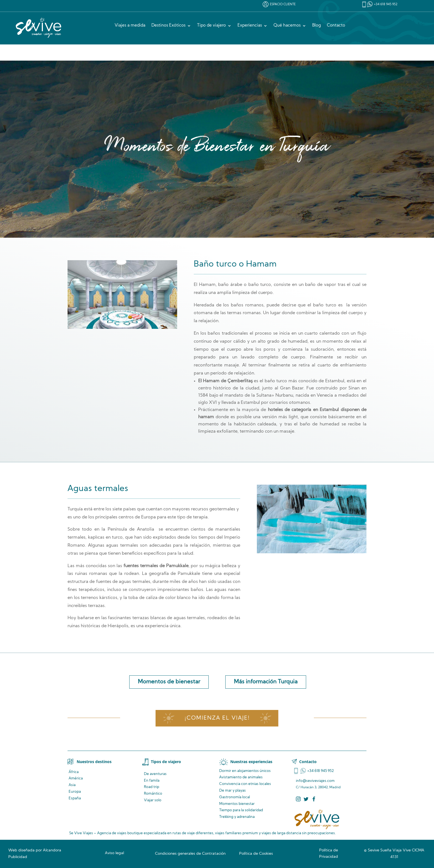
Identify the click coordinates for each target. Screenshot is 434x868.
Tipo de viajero (211, 26)
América (76, 778)
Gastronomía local (235, 797)
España (75, 798)
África (74, 772)
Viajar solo (153, 800)
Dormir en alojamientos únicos (245, 771)
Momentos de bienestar (169, 682)
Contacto (336, 26)
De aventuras (155, 774)
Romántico (153, 794)
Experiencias (250, 26)
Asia (72, 785)
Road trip (152, 787)
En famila (152, 781)
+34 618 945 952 (386, 5)
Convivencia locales (245, 784)
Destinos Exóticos (168, 26)
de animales (241, 777)
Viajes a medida (130, 26)
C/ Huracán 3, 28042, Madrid (318, 787)
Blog (317, 26)
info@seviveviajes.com (315, 781)
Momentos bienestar (237, 804)
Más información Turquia (266, 682)
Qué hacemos (287, 26)
